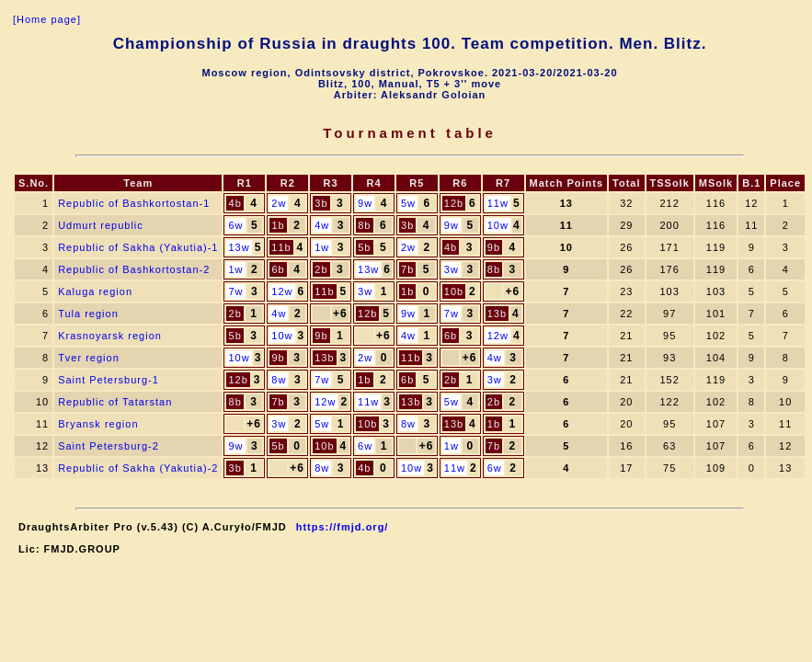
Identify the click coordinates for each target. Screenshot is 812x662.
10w (498, 225)
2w (279, 203)
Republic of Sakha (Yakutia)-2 (138, 468)
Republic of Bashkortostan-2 (134, 269)
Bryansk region (98, 424)
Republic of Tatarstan (115, 402)
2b (321, 269)
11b (281, 247)
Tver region (89, 358)
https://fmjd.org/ (343, 527)
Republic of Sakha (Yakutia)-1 (138, 247)
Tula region (88, 314)
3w (452, 269)
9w (365, 203)
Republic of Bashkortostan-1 (134, 203)
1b (278, 225)
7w (235, 291)
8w (279, 380)
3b (321, 203)
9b (494, 247)
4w (322, 225)
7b (407, 269)
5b (364, 247)
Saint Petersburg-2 (109, 446)
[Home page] (47, 19)
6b (278, 269)
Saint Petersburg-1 (109, 380)
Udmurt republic (101, 225)
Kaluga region (95, 291)
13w (239, 247)
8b (364, 225)
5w (408, 203)
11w (498, 203)
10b (454, 291)
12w (282, 291)
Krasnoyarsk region (110, 336)
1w (322, 247)
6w (235, 225)
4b (235, 203)
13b (497, 314)
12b (454, 203)
